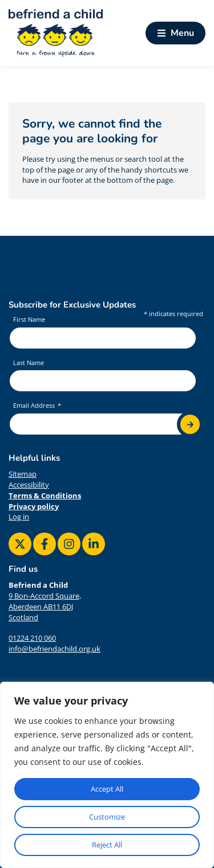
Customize (107, 817)
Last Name (29, 363)
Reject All (107, 845)
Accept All (107, 789)
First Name (29, 320)
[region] (107, 775)
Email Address (35, 406)
